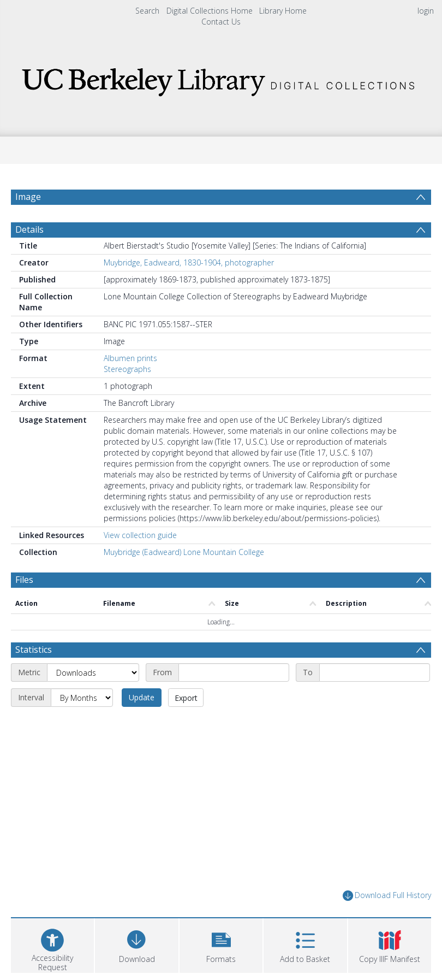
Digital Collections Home (210, 11)
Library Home (283, 11)
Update (142, 697)
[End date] (375, 672)
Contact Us (221, 22)
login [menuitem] (426, 11)
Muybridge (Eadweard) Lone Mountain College (184, 552)
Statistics (34, 650)
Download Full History (387, 896)
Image (28, 197)
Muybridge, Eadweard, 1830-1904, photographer (189, 262)
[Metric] (93, 672)
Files (24, 580)
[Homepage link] (221, 79)
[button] (221, 944)
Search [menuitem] (147, 11)
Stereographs (127, 369)
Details (29, 229)
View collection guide (140, 535)
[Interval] (82, 698)
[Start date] (234, 672)
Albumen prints (130, 358)
